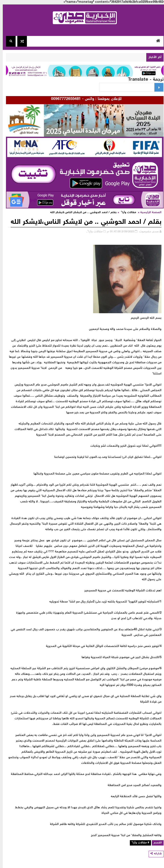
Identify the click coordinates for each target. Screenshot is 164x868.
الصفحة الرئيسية (148, 213)
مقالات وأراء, (92, 232)
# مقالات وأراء (138, 843)
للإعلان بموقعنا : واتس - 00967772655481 (80, 99)
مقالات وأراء (126, 213)
